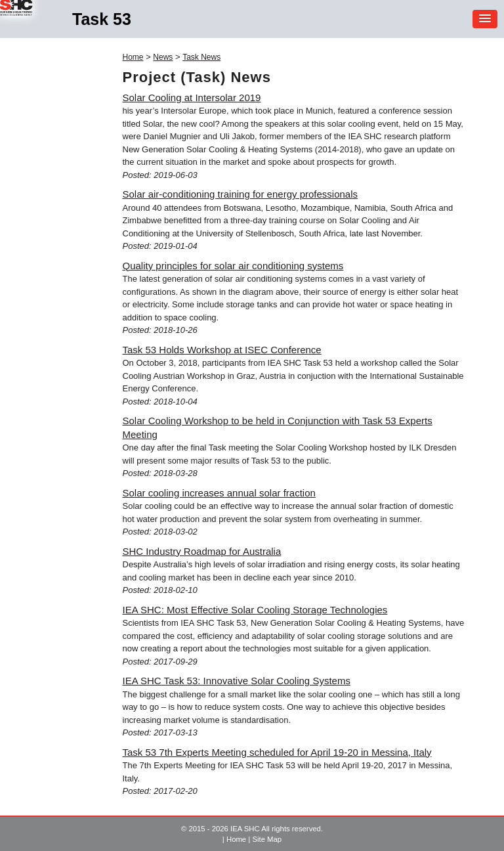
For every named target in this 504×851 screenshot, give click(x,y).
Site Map (267, 839)
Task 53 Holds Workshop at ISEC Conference (222, 350)
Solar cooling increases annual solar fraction (219, 493)
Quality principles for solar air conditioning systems (233, 266)
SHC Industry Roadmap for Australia (202, 551)
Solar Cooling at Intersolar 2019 (192, 98)
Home (133, 57)
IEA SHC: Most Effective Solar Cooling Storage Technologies (255, 610)
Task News (201, 57)
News (163, 57)
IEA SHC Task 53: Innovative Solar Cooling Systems (237, 681)
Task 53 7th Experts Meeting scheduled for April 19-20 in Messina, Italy (277, 752)
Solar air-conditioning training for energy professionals (241, 194)
